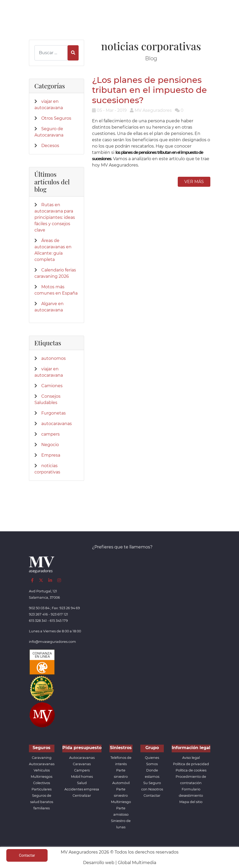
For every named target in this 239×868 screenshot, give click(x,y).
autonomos (54, 358)
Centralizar (82, 796)
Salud (82, 783)
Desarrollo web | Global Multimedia (120, 863)
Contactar (152, 796)
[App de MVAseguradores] (42, 715)
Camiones (52, 386)
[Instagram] (59, 580)
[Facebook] (32, 580)
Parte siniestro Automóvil (121, 777)
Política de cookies (191, 770)
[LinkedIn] (50, 580)
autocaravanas (57, 424)
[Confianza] (42, 662)
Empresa (51, 455)
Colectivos (42, 783)
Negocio (50, 445)
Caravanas (82, 764)
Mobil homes (82, 777)
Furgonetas (54, 413)
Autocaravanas (42, 764)
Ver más (194, 182)
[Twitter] (41, 580)
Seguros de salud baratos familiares (42, 802)
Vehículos (42, 770)
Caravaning (42, 758)
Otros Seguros (56, 118)
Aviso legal (191, 758)
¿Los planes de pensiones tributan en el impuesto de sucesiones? (149, 90)
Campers (82, 770)
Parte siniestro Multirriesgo (121, 796)
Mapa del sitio (191, 802)
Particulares (42, 789)
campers (50, 434)
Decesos (50, 146)
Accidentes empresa (82, 789)
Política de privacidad (191, 764)
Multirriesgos (42, 777)
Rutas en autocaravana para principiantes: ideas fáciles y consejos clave (55, 217)
